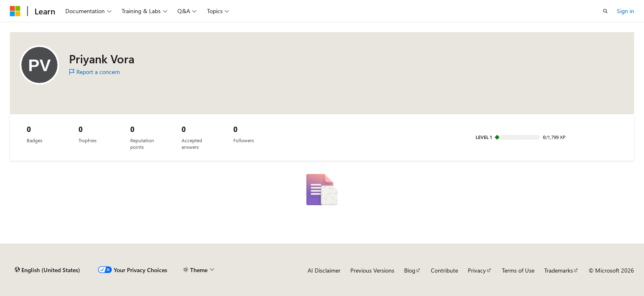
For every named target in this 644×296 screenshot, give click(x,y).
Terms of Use (518, 270)
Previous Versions (372, 270)
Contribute (444, 270)
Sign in (626, 11)
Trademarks (559, 270)
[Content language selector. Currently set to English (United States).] (47, 270)
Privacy (477, 270)
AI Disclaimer (324, 270)
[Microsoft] (15, 11)
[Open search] (605, 11)
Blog (410, 270)
